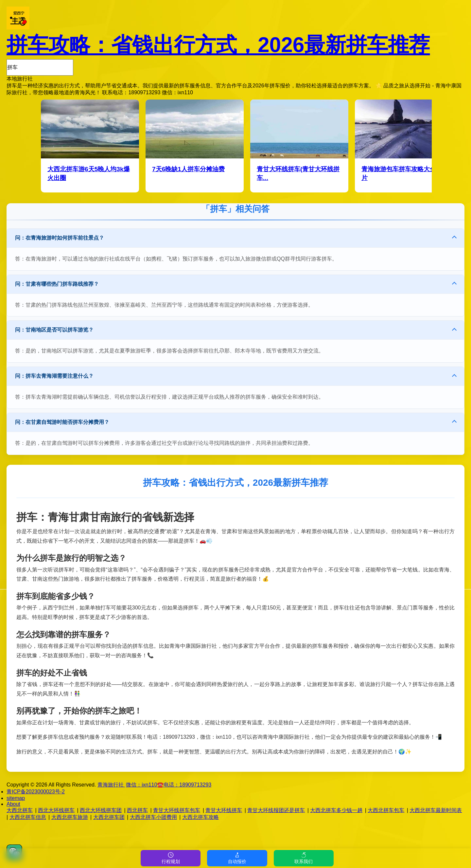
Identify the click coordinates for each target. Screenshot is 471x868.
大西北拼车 (20, 810)
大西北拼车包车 (386, 810)
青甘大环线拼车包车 (177, 810)
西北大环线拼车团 (101, 810)
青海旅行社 (111, 785)
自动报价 (237, 858)
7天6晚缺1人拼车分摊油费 (188, 169)
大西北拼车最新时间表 (436, 810)
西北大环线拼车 (56, 810)
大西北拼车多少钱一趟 (336, 810)
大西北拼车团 (109, 817)
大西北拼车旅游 (70, 817)
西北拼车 (137, 810)
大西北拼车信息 (28, 817)
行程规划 (171, 858)
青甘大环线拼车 (224, 810)
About (13, 804)
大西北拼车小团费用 (153, 817)
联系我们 (304, 858)
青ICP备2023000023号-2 (36, 792)
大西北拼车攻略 (201, 817)
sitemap (16, 798)
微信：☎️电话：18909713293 (169, 785)
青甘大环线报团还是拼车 (276, 810)
